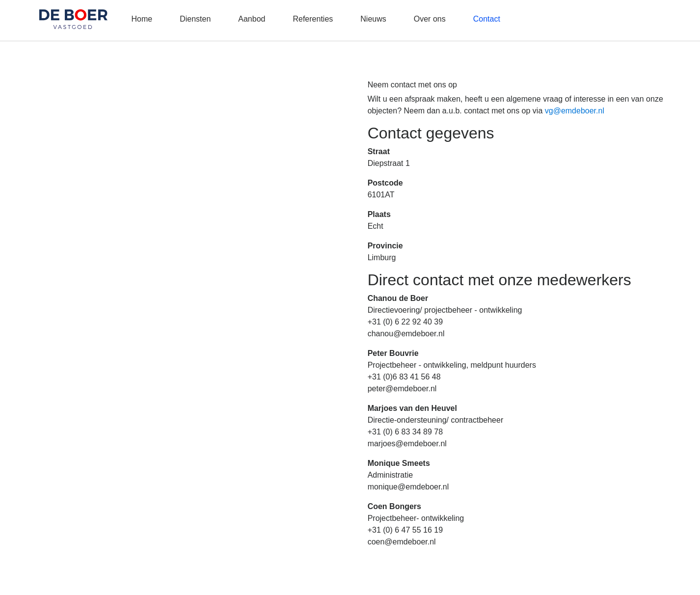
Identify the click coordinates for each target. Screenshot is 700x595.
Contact (487, 19)
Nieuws (373, 19)
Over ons (430, 19)
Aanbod (252, 19)
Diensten (195, 19)
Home (142, 19)
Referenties (313, 19)
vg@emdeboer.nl (575, 111)
